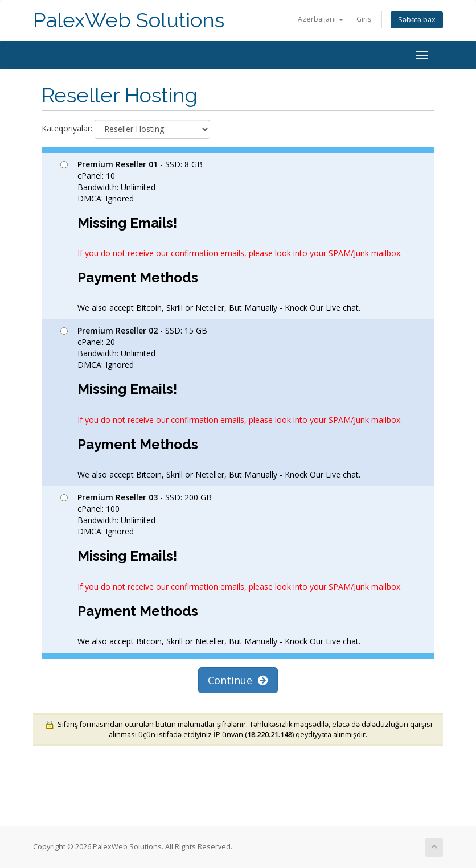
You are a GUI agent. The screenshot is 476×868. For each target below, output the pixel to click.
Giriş (364, 19)
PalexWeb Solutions (129, 20)
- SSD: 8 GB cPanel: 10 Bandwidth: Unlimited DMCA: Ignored (231, 236)
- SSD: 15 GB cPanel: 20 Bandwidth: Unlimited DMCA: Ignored (231, 402)
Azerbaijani (321, 19)
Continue (238, 680)
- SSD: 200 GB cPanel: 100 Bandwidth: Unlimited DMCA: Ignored (231, 569)
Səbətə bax (417, 20)
